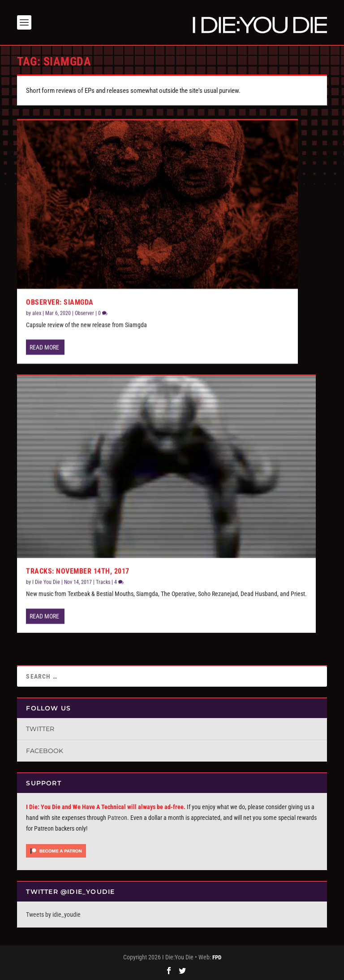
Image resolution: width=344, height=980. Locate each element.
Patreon (117, 818)
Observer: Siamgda (60, 302)
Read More (44, 347)
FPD (217, 957)
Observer (84, 313)
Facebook (45, 751)
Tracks (103, 582)
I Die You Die (46, 582)
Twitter (40, 729)
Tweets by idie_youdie (53, 915)
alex (37, 313)
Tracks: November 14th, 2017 (78, 571)
